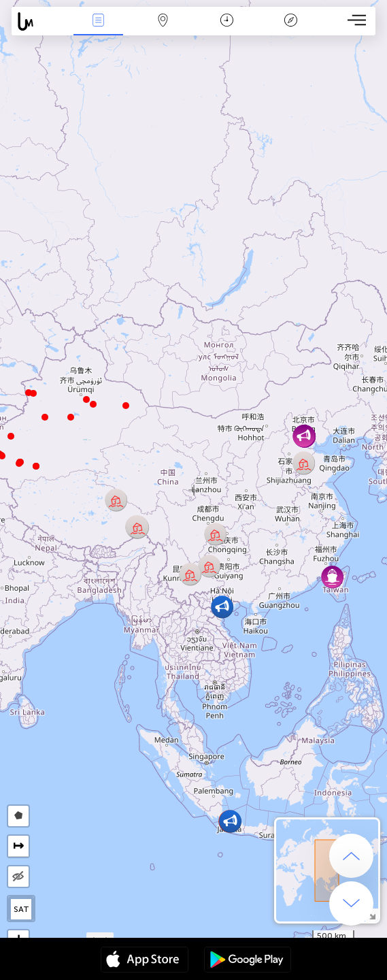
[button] (19, 463)
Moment (227, 21)
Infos (99, 21)
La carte (163, 21)
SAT (21, 909)
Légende (291, 21)
